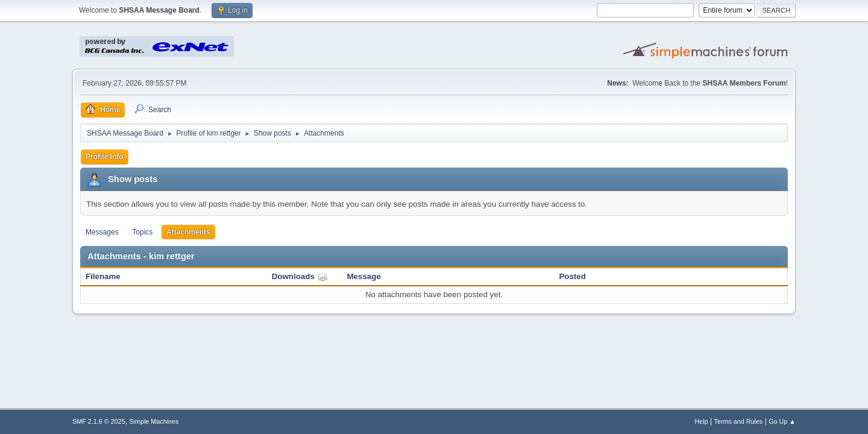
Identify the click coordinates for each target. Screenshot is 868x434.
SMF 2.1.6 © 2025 (99, 421)
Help (702, 421)
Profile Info (105, 157)
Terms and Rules (739, 421)
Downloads (300, 276)
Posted (572, 276)
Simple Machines (154, 421)
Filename (103, 276)
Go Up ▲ (782, 421)
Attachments (188, 232)
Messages (102, 232)
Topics (142, 232)
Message (364, 276)
